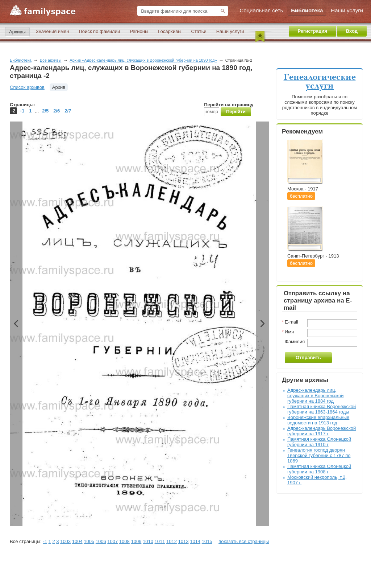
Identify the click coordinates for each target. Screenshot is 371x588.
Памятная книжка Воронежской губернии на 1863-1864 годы (322, 409)
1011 (160, 541)
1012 (172, 541)
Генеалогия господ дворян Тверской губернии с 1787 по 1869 (319, 455)
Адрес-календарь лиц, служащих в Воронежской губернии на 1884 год (315, 396)
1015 (207, 541)
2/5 (45, 111)
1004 (77, 541)
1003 (65, 541)
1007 (112, 541)
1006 (101, 541)
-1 (22, 111)
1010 (148, 541)
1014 (195, 541)
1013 (184, 541)
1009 (136, 541)
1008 (124, 541)
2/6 (57, 111)
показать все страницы (244, 541)
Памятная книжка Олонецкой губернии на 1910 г (319, 442)
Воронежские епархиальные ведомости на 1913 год (318, 420)
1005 (89, 541)
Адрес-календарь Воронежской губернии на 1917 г (322, 431)
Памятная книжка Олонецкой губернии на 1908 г (319, 469)
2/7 (68, 111)
